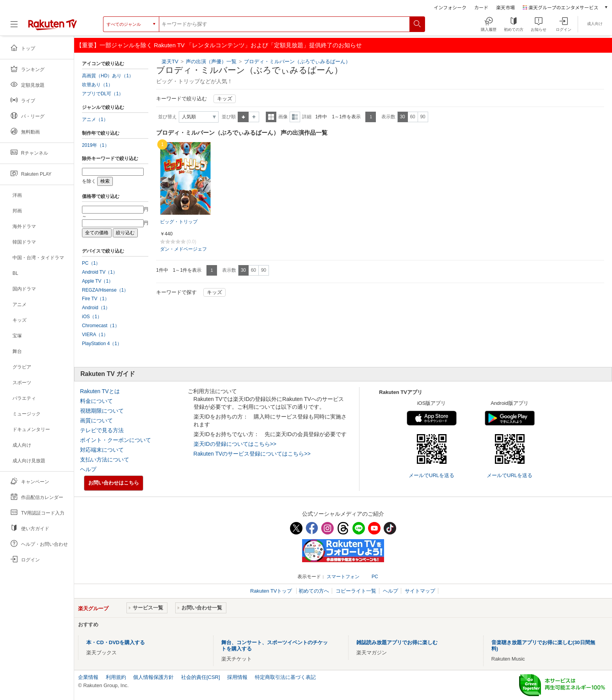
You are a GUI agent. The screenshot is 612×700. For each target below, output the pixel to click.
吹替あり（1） (97, 85)
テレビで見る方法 (102, 430)
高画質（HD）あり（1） (108, 76)
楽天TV (170, 61)
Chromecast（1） (101, 326)
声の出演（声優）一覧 (211, 61)
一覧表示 (271, 117)
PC (375, 577)
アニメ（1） (95, 119)
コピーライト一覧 (356, 591)
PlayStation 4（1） (102, 344)
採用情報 (237, 677)
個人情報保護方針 (153, 677)
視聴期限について (102, 411)
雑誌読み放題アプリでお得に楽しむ (397, 642)
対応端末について (102, 450)
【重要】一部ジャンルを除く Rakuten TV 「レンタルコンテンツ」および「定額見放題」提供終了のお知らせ (219, 45)
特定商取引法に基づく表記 (285, 677)
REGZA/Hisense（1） (105, 290)
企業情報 (88, 677)
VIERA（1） (95, 335)
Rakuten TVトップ (272, 591)
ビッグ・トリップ (179, 222)
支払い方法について (105, 460)
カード (481, 7)
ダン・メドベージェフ (183, 249)
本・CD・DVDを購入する (116, 642)
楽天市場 (505, 7)
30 (402, 117)
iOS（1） (92, 317)
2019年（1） (96, 145)
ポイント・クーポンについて (116, 440)
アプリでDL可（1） (103, 94)
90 (423, 117)
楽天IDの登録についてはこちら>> (235, 444)
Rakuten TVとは (100, 391)
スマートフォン (343, 577)
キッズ (225, 99)
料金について (96, 401)
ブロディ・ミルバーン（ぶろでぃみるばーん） (297, 61)
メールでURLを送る (431, 475)
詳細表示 (295, 117)
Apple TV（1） (98, 281)
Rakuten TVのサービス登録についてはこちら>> (252, 454)
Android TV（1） (100, 272)
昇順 (243, 117)
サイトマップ (420, 591)
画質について (96, 420)
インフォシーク (450, 7)
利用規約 (116, 677)
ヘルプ (88, 469)
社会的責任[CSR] (201, 677)
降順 (254, 117)
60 (412, 117)
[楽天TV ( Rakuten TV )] (52, 27)
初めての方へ (314, 591)
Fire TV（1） (96, 299)
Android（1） (96, 308)
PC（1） (91, 263)
